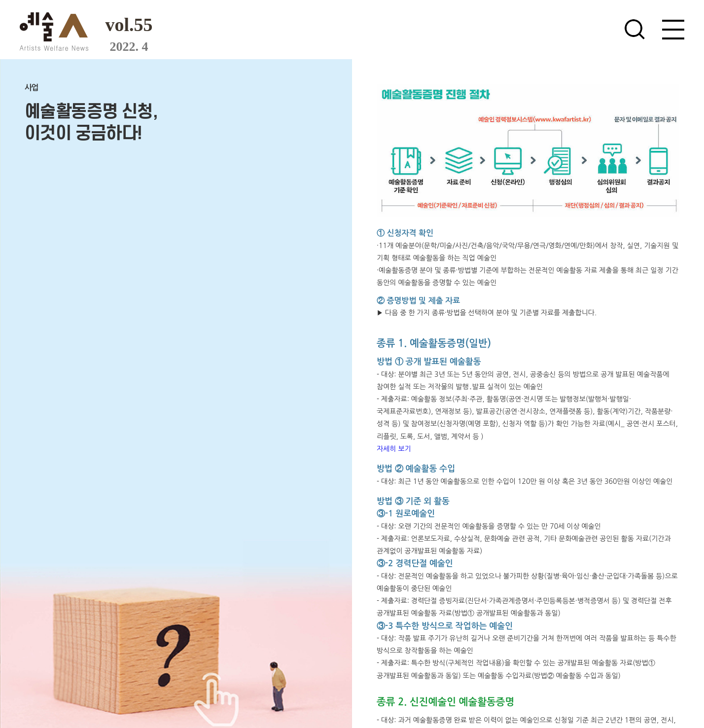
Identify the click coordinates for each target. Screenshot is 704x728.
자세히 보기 (394, 449)
